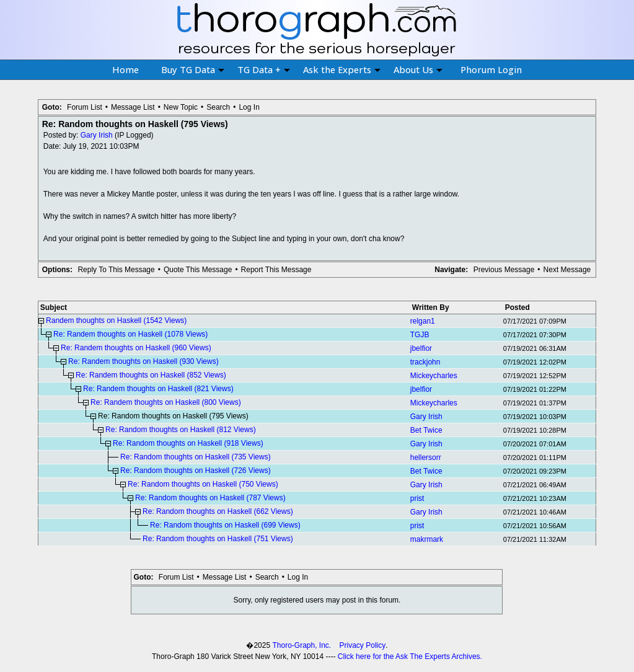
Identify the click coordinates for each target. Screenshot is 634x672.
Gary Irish (97, 135)
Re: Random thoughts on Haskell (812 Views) (181, 430)
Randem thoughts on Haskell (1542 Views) (116, 321)
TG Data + (264, 69)
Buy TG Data (193, 69)
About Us (418, 69)
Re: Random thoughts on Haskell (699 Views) (225, 525)
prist (417, 498)
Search (218, 107)
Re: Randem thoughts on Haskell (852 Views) (151, 375)
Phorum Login (491, 69)
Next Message (567, 270)
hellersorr (426, 458)
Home (125, 69)
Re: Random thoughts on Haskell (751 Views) (218, 539)
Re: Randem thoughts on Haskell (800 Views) (166, 402)
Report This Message (276, 270)
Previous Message (504, 270)
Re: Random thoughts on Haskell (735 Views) (196, 457)
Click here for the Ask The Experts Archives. (410, 657)
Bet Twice (426, 430)
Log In (249, 107)
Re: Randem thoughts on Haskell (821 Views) (158, 389)
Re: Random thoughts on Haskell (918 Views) (188, 443)
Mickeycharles (434, 376)
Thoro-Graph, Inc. (302, 645)
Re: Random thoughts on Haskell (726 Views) (196, 471)
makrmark (427, 539)
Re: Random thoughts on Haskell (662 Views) (218, 511)
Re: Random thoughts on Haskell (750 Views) (203, 484)
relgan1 (423, 321)
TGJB (420, 335)
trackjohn (425, 362)
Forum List (85, 107)
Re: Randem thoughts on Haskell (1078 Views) (130, 334)
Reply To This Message (116, 270)
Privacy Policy (363, 645)
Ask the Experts (342, 69)
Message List (133, 107)
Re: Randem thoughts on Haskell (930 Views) (143, 361)
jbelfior (421, 348)
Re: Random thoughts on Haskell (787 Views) (210, 498)
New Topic (181, 107)
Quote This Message (198, 270)
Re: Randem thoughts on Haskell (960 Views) (136, 348)
